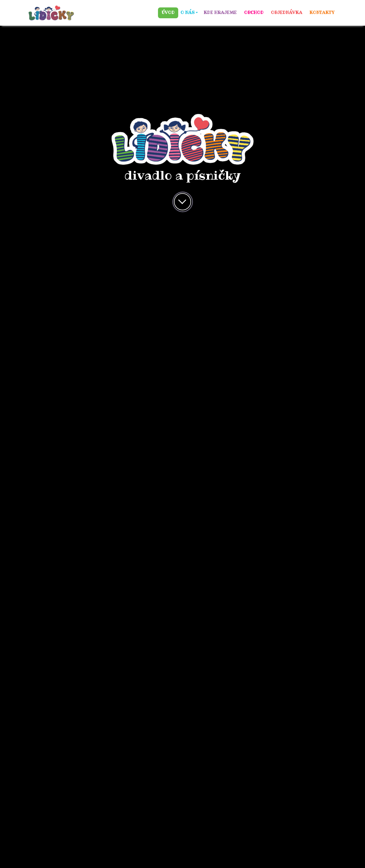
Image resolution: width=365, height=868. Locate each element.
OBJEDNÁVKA (287, 13)
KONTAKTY (322, 13)
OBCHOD (254, 13)
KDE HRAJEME (220, 13)
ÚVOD (168, 13)
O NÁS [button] (187, 13)
